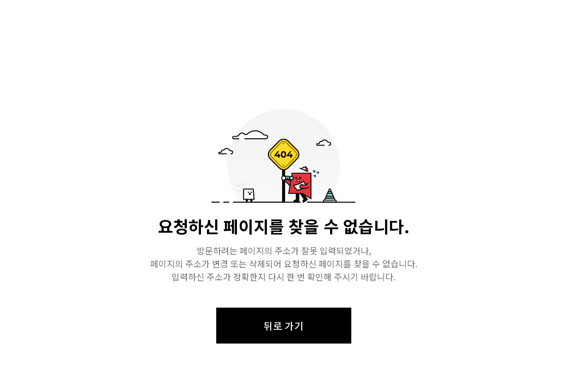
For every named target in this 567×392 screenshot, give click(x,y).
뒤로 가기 (283, 326)
